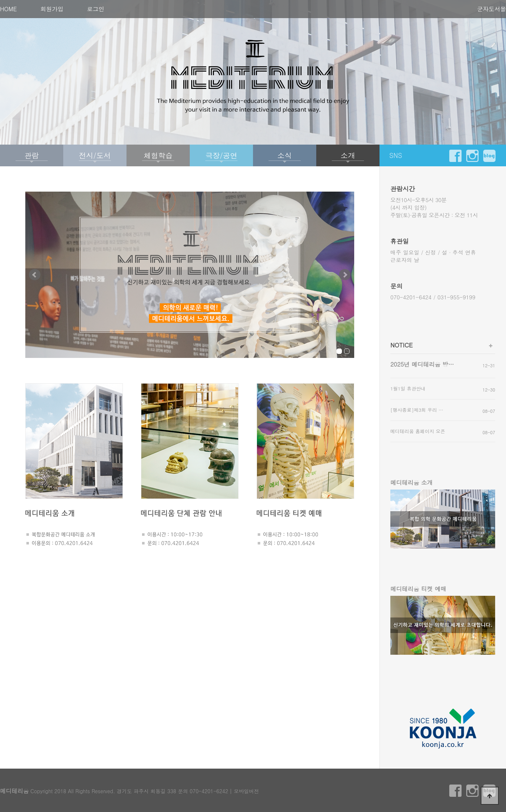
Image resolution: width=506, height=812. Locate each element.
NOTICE (402, 345)
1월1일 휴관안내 (408, 388)
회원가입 (52, 9)
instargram (472, 156)
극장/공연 (221, 155)
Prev (35, 275)
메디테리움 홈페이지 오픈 (418, 431)
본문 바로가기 (0, 0)
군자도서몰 (492, 9)
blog (489, 156)
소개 (348, 155)
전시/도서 (95, 155)
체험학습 (158, 155)
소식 (285, 155)
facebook (455, 156)
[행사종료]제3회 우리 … (417, 410)
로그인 (96, 9)
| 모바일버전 (244, 791)
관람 (32, 155)
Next (345, 275)
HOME (8, 9)
